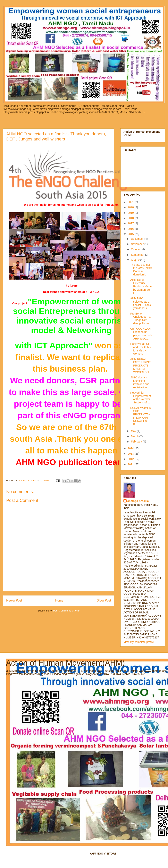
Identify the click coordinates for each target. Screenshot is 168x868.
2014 (131, 448)
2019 (131, 213)
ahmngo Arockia (138, 501)
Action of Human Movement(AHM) (65, 663)
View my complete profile (139, 642)
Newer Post (14, 600)
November (138, 244)
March (135, 436)
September (138, 255)
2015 (131, 234)
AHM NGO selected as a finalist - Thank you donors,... (141, 303)
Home (59, 600)
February (137, 442)
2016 (131, 229)
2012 (131, 459)
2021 (131, 202)
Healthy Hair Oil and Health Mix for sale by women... (141, 349)
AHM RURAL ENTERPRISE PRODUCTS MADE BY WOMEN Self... (141, 366)
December (138, 239)
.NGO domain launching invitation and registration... (140, 382)
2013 (131, 454)
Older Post (104, 600)
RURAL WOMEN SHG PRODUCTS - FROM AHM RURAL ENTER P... (141, 416)
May (134, 431)
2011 (131, 464)
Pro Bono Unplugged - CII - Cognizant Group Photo (141, 318)
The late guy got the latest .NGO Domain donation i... (141, 270)
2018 (131, 218)
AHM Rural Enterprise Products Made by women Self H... (141, 286)
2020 (131, 207)
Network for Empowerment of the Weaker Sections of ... (141, 398)
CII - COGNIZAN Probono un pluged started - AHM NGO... (141, 333)
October (136, 249)
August (135, 260)
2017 (131, 223)
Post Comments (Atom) (66, 611)
